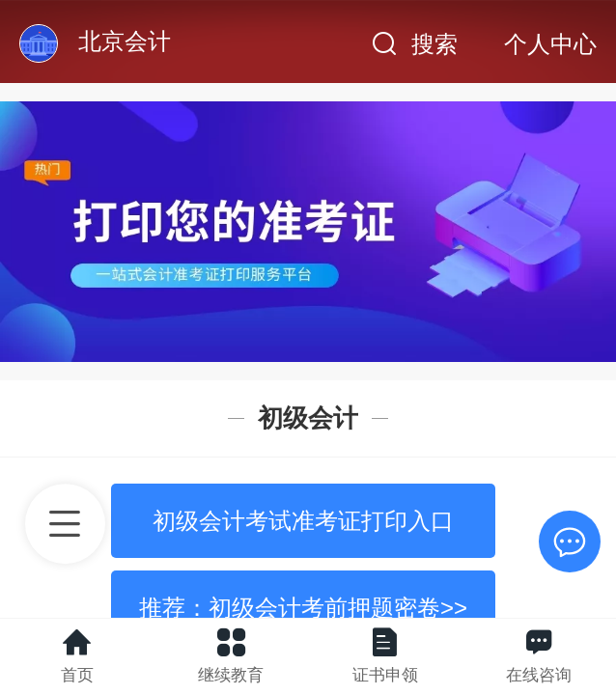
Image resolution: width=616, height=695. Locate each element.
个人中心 (550, 44)
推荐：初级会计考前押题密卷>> (303, 608)
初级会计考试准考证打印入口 (303, 521)
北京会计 (125, 41)
